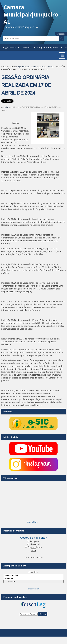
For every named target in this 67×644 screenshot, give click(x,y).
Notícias (52, 67)
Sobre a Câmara (38, 67)
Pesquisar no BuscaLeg (15, 597)
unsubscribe (33, 589)
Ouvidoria (26, 47)
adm (7, 107)
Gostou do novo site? (33, 538)
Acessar (61, 34)
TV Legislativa (10, 478)
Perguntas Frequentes (48, 47)
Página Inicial (9, 47)
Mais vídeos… (33, 522)
